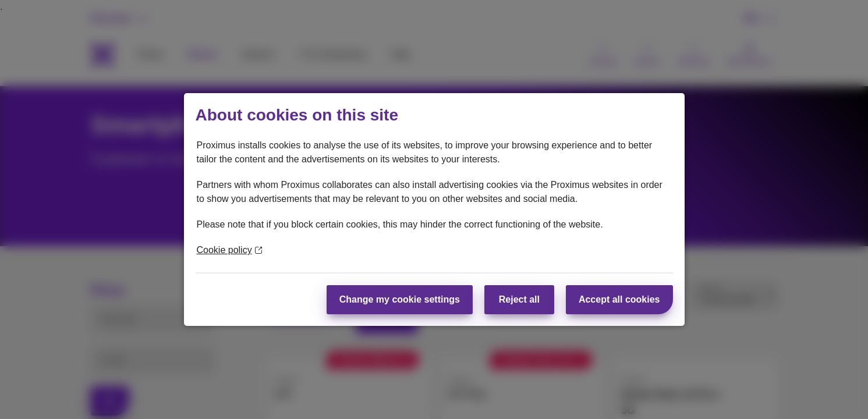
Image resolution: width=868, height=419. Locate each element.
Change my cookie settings (400, 299)
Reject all (519, 299)
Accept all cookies (619, 299)
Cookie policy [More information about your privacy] (229, 250)
